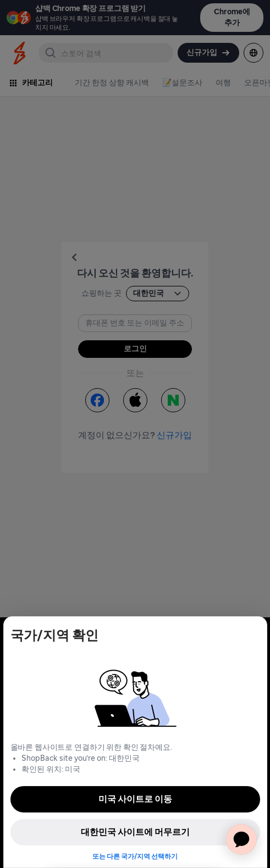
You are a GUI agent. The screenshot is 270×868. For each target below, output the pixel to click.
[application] (241, 839)
